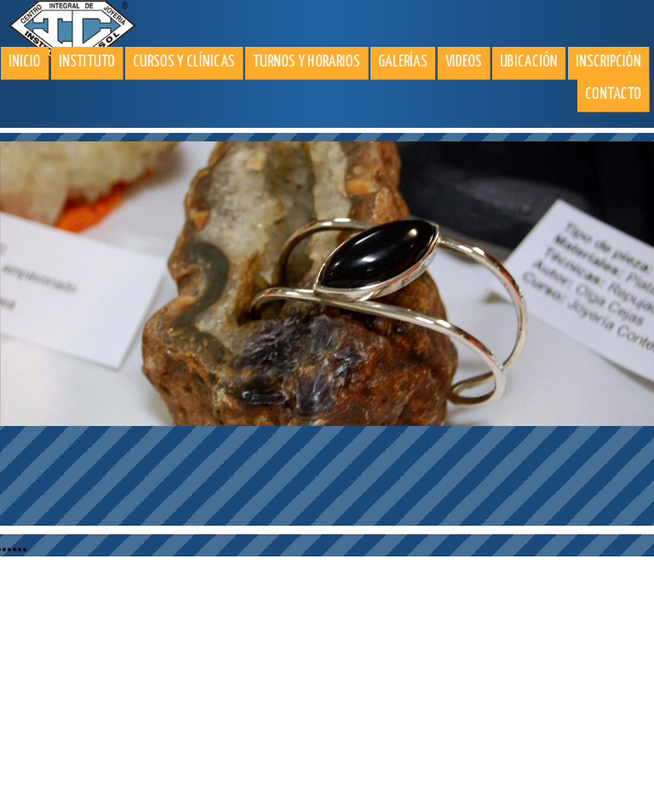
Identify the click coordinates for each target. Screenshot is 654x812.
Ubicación (529, 62)
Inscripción (608, 62)
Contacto (613, 94)
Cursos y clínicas (184, 62)
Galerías (403, 62)
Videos (464, 62)
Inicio (25, 62)
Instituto (87, 62)
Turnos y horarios (307, 62)
